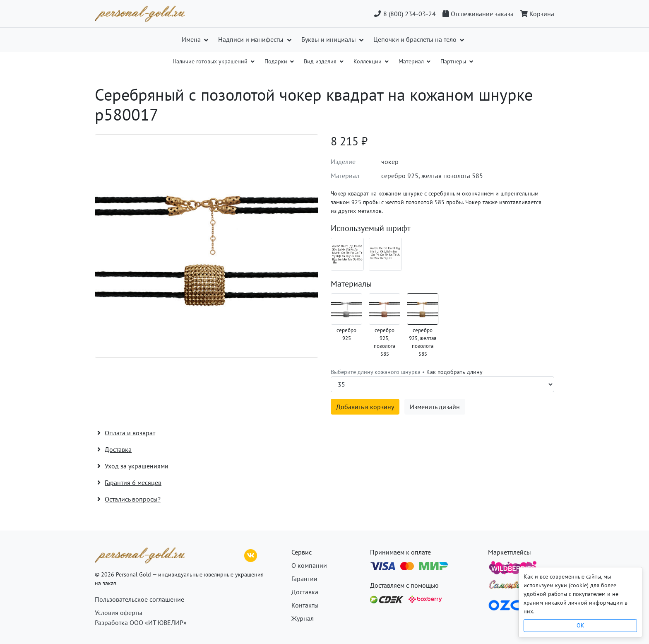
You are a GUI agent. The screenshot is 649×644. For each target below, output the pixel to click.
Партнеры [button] (454, 61)
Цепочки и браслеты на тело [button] (416, 39)
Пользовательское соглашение (139, 599)
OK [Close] (580, 625)
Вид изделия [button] (321, 61)
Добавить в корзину (365, 407)
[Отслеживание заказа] (478, 14)
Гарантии (304, 579)
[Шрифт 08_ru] (347, 254)
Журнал (303, 618)
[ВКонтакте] (251, 555)
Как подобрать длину (454, 372)
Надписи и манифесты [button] (252, 39)
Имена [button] (192, 39)
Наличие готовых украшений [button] (211, 61)
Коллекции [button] (368, 61)
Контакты (305, 605)
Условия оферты (119, 613)
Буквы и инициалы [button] (329, 39)
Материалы (351, 284)
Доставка (305, 592)
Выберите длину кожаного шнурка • (407, 372)
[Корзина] (536, 14)
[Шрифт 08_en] (385, 254)
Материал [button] (412, 61)
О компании (309, 565)
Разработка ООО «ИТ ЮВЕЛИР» (141, 622)
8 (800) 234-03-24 (405, 14)
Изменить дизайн (435, 407)
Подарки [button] (277, 61)
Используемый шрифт (371, 228)
